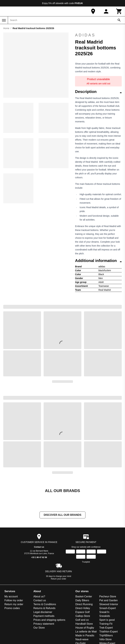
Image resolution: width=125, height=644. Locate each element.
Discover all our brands (62, 515)
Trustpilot (86, 562)
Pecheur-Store (108, 596)
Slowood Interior (109, 604)
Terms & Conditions (45, 604)
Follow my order (14, 600)
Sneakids (105, 616)
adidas (98, 35)
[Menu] (4, 20)
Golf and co (82, 620)
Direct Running (84, 604)
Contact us (39, 547)
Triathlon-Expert (108, 632)
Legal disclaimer (43, 612)
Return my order (14, 604)
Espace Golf (82, 612)
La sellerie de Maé (86, 632)
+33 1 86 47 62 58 (39, 557)
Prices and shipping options (49, 620)
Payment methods (44, 616)
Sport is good (107, 620)
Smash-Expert (108, 608)
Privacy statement (44, 624)
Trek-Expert (106, 628)
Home (6, 28)
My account (11, 596)
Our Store (39, 628)
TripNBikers (106, 635)
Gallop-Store (83, 616)
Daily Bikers (82, 600)
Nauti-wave (82, 639)
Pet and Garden (108, 600)
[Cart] (119, 11)
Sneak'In (104, 612)
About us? (39, 596)
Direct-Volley (83, 608)
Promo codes (12, 608)
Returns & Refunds (44, 608)
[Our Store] (93, 11)
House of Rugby (85, 628)
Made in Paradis (85, 635)
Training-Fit (106, 624)
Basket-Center (84, 596)
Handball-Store (84, 624)
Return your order (59, 579)
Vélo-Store (105, 639)
